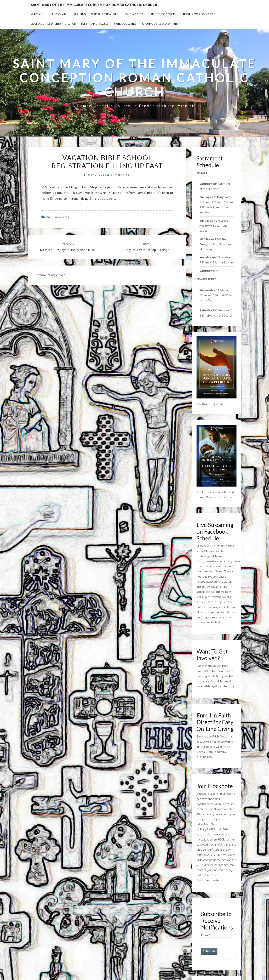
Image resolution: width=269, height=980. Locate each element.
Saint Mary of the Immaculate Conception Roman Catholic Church (94, 5)
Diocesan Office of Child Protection (53, 24)
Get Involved (58, 14)
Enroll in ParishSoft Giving (199, 14)
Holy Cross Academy (164, 14)
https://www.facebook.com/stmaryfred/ (222, 561)
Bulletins (80, 14)
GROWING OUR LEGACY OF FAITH (160, 24)
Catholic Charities (125, 24)
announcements (58, 217)
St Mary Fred (120, 175)
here (210, 757)
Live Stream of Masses (95, 24)
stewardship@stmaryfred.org (215, 686)
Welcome (36, 14)
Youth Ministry (134, 14)
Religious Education (104, 14)
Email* (217, 939)
